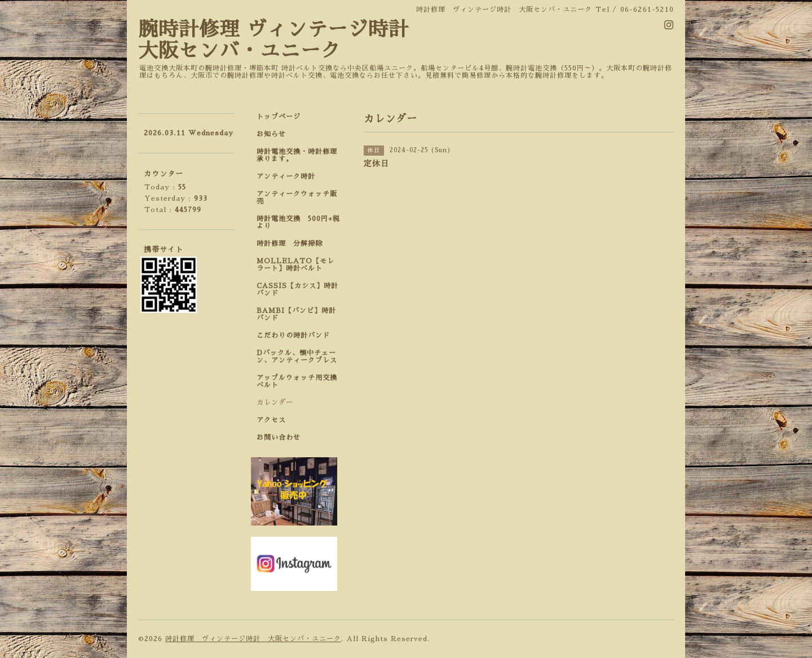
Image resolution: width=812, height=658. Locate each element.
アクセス (271, 420)
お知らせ (271, 134)
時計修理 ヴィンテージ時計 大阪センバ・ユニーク (253, 639)
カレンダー (275, 403)
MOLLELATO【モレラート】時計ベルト (295, 265)
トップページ (279, 117)
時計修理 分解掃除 (293, 244)
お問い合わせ (279, 438)
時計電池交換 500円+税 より (302, 222)
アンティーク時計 (290, 176)
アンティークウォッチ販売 (297, 198)
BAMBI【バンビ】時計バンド (296, 314)
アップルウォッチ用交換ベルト (297, 381)
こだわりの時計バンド (297, 335)
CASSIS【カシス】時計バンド (297, 290)
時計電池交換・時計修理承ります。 (297, 155)
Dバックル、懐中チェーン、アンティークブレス (297, 357)
